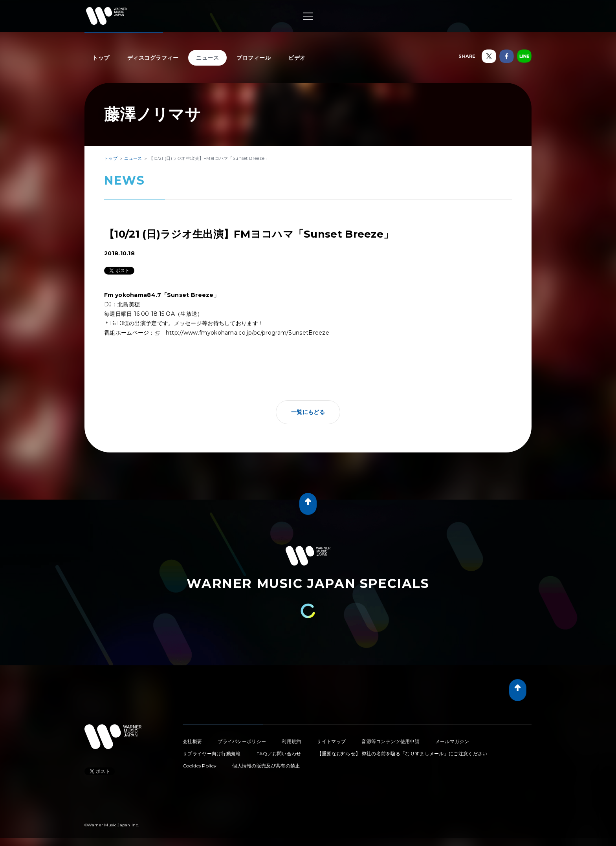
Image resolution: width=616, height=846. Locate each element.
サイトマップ (331, 741)
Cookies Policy (200, 766)
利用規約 (291, 741)
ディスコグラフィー (153, 58)
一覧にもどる (308, 412)
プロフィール (254, 58)
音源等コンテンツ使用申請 (390, 741)
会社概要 (192, 741)
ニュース (207, 58)
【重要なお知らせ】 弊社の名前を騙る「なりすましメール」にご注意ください (402, 754)
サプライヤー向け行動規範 (212, 754)
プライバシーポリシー (242, 741)
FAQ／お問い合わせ (279, 754)
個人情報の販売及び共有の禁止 (266, 766)
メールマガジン (452, 741)
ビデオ (297, 58)
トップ (101, 58)
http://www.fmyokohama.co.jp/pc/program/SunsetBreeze (247, 333)
